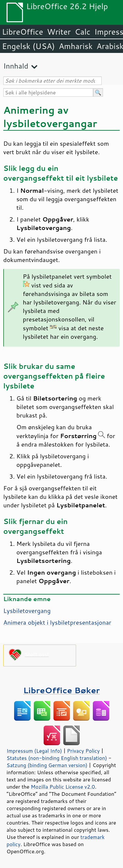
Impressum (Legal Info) (34, 751)
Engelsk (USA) (28, 46)
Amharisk (76, 46)
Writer (59, 32)
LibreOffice (22, 32)
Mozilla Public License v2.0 (63, 787)
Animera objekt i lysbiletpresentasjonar (57, 622)
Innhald (16, 66)
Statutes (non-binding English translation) (57, 758)
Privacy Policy (83, 751)
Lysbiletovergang (27, 611)
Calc (83, 32)
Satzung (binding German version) (47, 765)
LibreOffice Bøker (62, 690)
